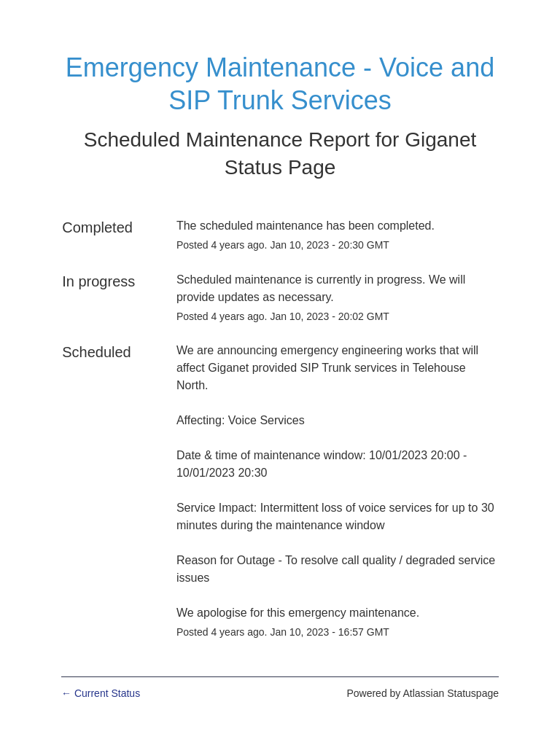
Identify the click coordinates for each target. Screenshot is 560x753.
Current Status (101, 693)
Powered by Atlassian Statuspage (423, 693)
